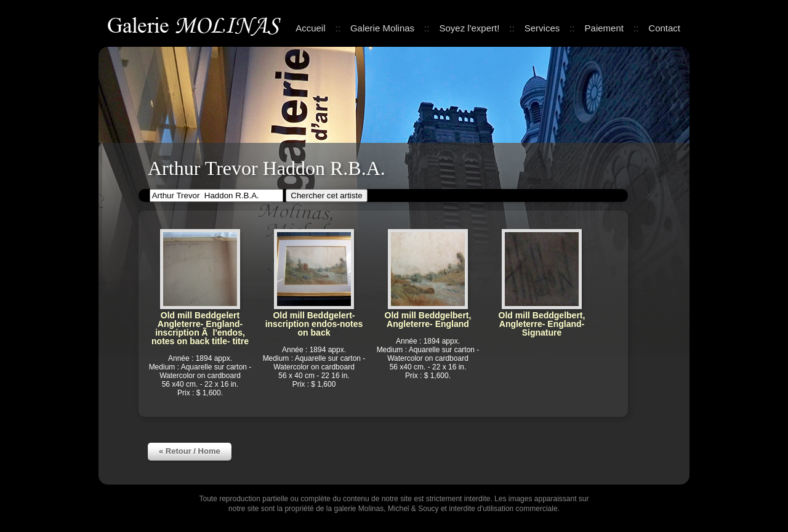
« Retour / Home (190, 451)
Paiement (604, 28)
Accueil (310, 28)
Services (542, 28)
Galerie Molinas (196, 24)
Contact (664, 28)
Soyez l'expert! (469, 28)
